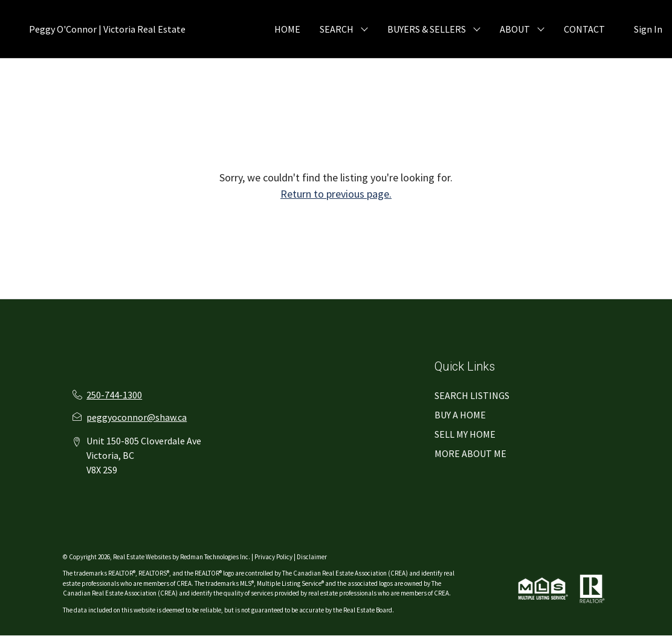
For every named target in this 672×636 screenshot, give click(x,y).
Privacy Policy (273, 557)
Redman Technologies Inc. (216, 557)
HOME (287, 29)
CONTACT (584, 29)
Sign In (648, 29)
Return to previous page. (336, 194)
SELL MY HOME (465, 434)
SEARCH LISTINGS (472, 395)
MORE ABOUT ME (470, 453)
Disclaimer (312, 557)
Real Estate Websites (143, 557)
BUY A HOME (460, 415)
